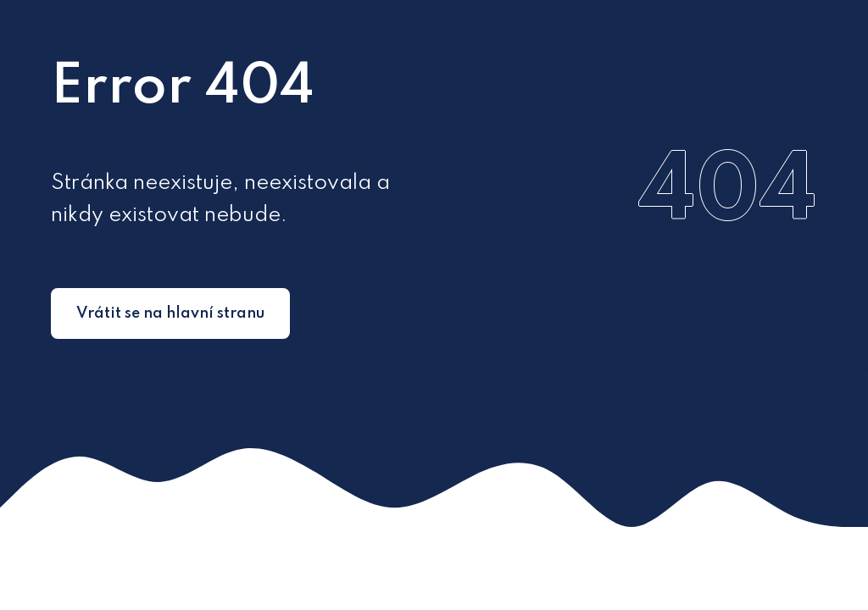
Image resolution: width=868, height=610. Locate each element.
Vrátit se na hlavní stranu (170, 313)
